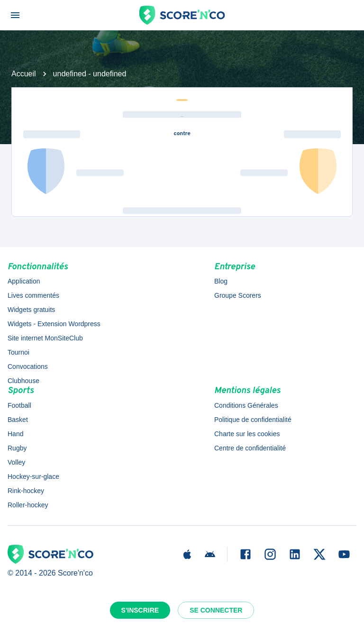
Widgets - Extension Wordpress (54, 324)
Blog (221, 281)
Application (24, 281)
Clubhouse (23, 381)
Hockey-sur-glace (33, 476)
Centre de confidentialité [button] (250, 448)
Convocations (28, 366)
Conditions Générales (246, 405)
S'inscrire (140, 610)
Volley (16, 462)
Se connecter (216, 610)
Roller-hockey (28, 505)
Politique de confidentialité (253, 420)
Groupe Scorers (238, 295)
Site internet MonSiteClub (45, 338)
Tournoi (18, 352)
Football (19, 405)
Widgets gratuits (31, 310)
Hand (15, 434)
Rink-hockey (26, 491)
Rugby (17, 448)
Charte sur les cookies (247, 434)
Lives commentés (33, 295)
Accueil (24, 74)
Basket (18, 420)
